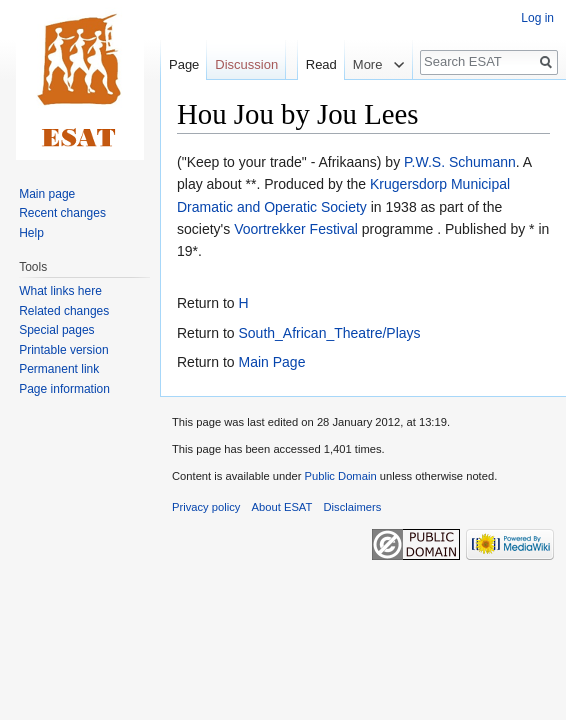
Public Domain (340, 476)
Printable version (63, 350)
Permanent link (59, 369)
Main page (47, 194)
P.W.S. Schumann (460, 162)
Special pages (56, 330)
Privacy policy (206, 507)
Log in (537, 18)
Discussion (246, 64)
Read (311, 64)
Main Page (271, 362)
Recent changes (62, 213)
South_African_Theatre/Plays (329, 333)
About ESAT (282, 507)
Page (184, 64)
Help (31, 233)
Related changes (64, 311)
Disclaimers (353, 507)
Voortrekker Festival (296, 229)
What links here (60, 291)
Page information (64, 389)
